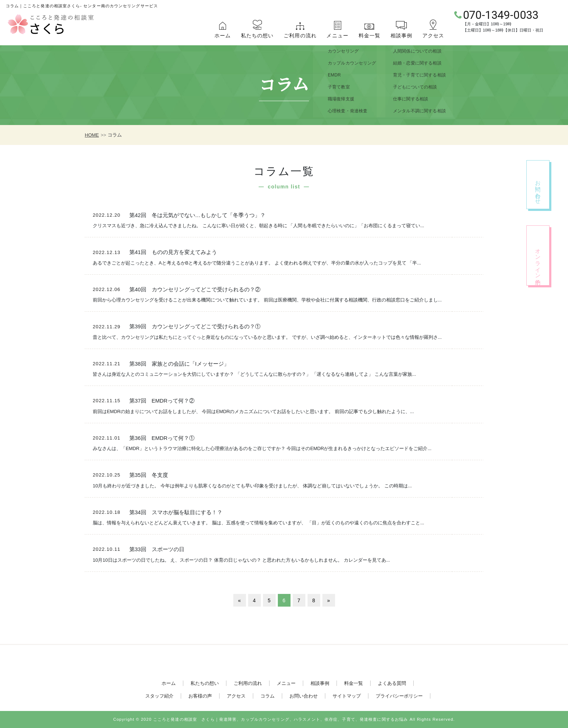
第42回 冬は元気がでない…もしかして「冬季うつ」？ (197, 215)
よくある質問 (392, 683)
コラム (268, 696)
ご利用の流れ (300, 36)
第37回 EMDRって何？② (162, 401)
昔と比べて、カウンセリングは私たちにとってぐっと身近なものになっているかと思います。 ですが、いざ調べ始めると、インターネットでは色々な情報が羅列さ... (267, 337)
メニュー (337, 36)
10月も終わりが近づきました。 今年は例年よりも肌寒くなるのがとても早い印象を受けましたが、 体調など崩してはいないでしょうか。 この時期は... (252, 486)
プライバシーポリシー (399, 696)
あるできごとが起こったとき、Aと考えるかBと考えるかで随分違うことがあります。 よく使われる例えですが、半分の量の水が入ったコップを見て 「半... (257, 263)
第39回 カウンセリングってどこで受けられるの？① (195, 326)
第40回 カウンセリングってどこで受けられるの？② (195, 290)
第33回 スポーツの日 (157, 549)
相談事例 (401, 36)
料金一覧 (369, 36)
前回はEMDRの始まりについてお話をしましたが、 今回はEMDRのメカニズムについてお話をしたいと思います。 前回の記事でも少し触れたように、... (253, 411)
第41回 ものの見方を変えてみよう (173, 252)
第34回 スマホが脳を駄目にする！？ (176, 512)
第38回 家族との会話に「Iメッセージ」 (179, 364)
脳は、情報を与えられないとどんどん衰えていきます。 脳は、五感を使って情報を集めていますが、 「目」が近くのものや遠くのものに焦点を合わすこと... (258, 523)
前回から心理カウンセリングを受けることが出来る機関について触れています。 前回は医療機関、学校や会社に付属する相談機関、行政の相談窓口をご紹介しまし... (267, 300)
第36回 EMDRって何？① (162, 438)
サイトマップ (347, 696)
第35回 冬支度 (149, 475)
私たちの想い (257, 36)
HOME (92, 135)
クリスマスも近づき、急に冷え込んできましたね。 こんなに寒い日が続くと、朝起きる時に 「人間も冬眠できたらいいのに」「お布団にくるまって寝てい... (258, 226)
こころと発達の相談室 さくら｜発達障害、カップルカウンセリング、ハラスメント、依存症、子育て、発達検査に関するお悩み (281, 719)
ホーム (223, 36)
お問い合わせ (304, 696)
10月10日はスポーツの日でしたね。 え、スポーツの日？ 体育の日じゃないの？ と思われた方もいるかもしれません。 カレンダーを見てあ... (241, 560)
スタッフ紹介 (159, 696)
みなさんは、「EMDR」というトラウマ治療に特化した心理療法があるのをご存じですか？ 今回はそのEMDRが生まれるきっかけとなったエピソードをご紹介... (262, 448)
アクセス (433, 36)
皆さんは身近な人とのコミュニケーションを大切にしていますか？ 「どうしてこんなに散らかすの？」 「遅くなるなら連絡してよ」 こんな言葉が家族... (254, 374)
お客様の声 (200, 696)
